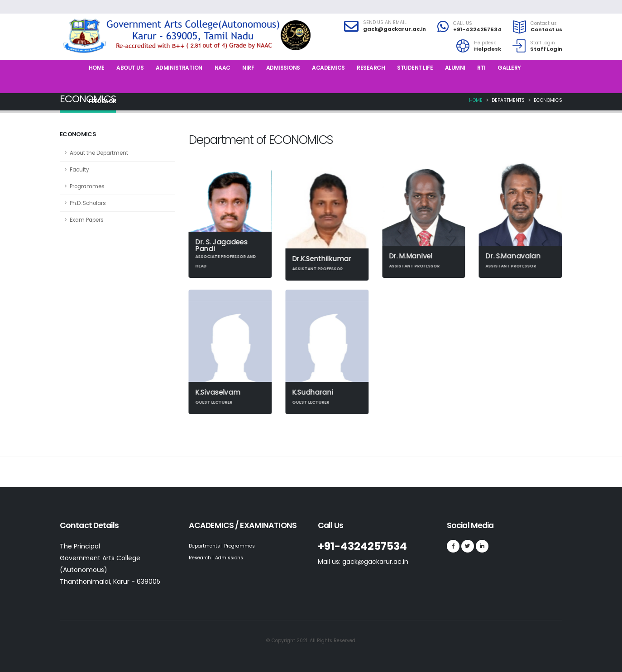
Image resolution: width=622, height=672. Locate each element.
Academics (328, 68)
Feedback (103, 101)
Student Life (415, 68)
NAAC (222, 68)
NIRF (248, 68)
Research (371, 68)
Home (97, 68)
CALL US (463, 24)
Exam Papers (87, 220)
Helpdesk (485, 43)
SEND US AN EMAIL (385, 23)
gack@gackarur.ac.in (395, 29)
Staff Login (543, 43)
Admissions (283, 68)
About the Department (99, 153)
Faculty (79, 170)
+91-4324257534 (477, 29)
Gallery (509, 68)
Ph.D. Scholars (88, 203)
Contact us (544, 24)
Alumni (455, 68)
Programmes (87, 186)
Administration (179, 68)
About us (130, 68)
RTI (481, 68)
